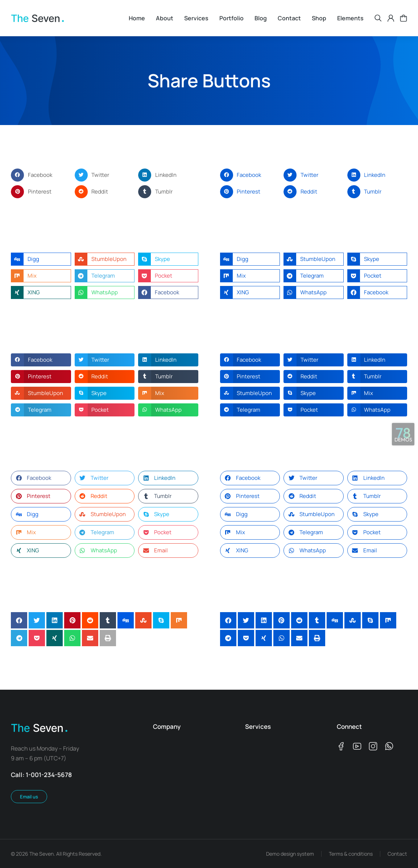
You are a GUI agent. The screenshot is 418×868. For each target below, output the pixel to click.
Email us (29, 797)
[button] (41, 175)
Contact (397, 854)
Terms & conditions (351, 854)
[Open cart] (403, 18)
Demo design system (290, 854)
